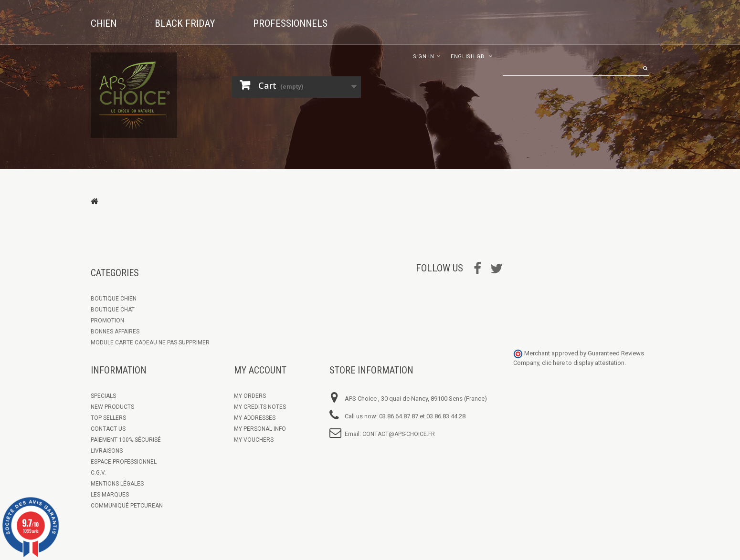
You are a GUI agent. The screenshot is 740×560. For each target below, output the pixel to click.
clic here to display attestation (583, 363)
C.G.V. (98, 473)
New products (112, 407)
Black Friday (185, 23)
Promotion (107, 321)
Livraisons (107, 451)
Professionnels (290, 23)
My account (260, 370)
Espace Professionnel (124, 462)
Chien (104, 23)
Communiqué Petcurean (127, 506)
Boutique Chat (113, 310)
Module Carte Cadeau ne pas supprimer (150, 342)
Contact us (108, 429)
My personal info (260, 429)
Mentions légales (117, 484)
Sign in (424, 57)
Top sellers (108, 418)
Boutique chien (114, 299)
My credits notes (260, 407)
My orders (250, 396)
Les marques (110, 495)
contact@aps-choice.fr (399, 434)
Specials (103, 396)
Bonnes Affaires (115, 332)
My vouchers (254, 440)
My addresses (255, 418)
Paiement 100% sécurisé (126, 440)
